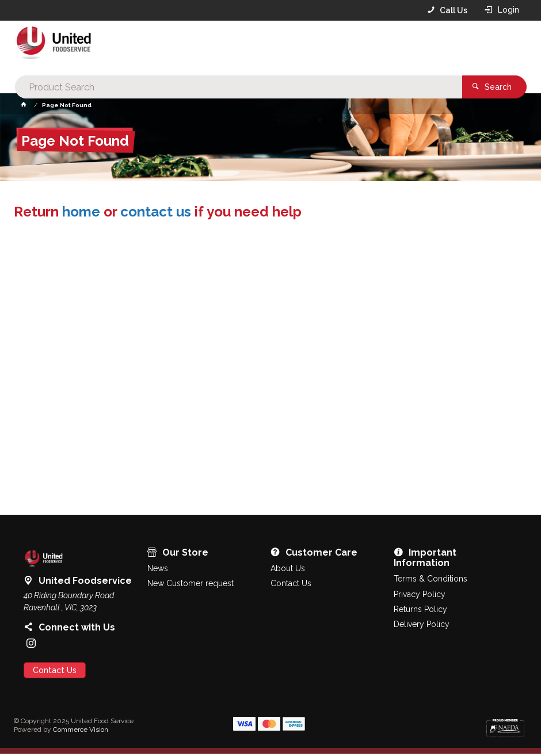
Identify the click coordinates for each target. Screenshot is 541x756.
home (81, 213)
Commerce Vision (81, 731)
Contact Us (55, 672)
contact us (156, 213)
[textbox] (267, 46)
